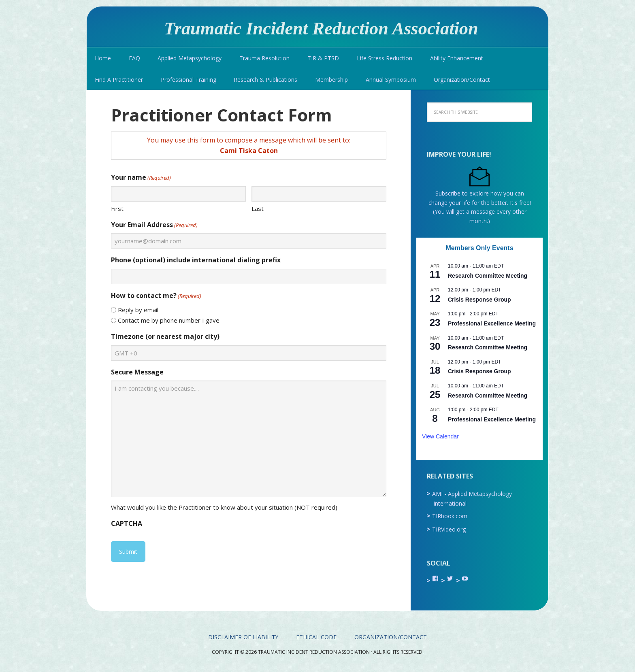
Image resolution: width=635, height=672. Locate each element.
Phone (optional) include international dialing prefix (196, 260)
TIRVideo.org (449, 529)
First (117, 208)
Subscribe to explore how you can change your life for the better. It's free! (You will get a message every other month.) (480, 203)
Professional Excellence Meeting (492, 323)
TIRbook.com (450, 516)
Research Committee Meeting (488, 276)
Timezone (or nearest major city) (165, 336)
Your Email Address (154, 225)
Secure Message (137, 372)
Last (258, 208)
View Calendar (440, 436)
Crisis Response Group (479, 300)
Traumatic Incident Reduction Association (325, 28)
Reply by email (138, 310)
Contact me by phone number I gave (169, 320)
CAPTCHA (127, 523)
